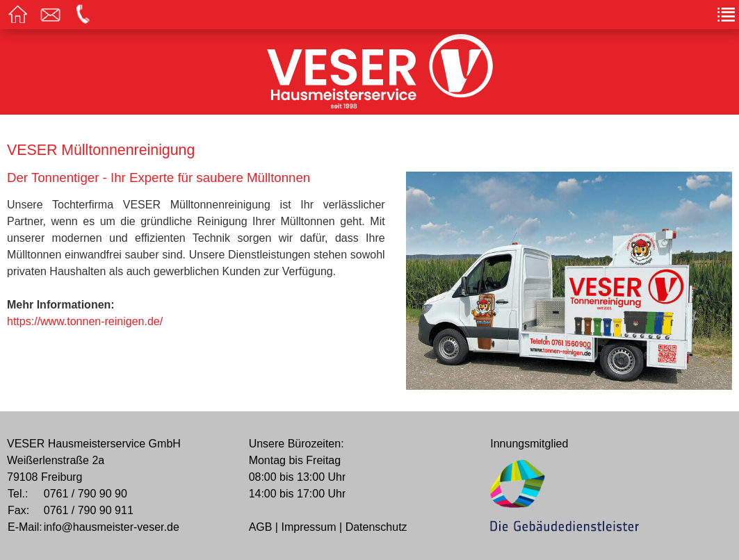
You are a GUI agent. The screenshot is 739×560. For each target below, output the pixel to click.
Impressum (308, 527)
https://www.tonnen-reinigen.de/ (85, 321)
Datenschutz (376, 527)
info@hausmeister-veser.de (112, 527)
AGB (261, 527)
